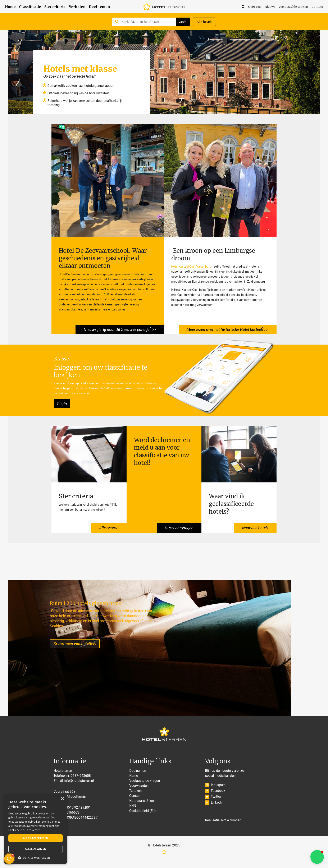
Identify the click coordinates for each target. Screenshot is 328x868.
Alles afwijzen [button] (36, 849)
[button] (317, 857)
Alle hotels (204, 22)
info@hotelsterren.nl (79, 788)
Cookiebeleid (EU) (142, 818)
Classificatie (30, 7)
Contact (317, 7)
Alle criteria (109, 525)
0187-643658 (81, 783)
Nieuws (270, 7)
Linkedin (214, 810)
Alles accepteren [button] (36, 838)
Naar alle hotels (255, 525)
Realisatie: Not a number (223, 828)
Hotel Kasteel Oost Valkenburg (191, 266)
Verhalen (77, 7)
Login (62, 402)
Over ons (255, 7)
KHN (133, 813)
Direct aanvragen (179, 525)
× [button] (62, 799)
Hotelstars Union (142, 808)
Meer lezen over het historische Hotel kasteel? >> (227, 328)
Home (10, 7)
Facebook (215, 798)
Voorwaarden (139, 793)
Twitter (213, 804)
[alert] (36, 829)
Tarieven (135, 798)
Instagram (215, 792)
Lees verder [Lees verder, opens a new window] (33, 830)
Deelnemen (99, 7)
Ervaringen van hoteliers (79, 637)
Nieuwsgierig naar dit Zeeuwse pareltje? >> (119, 328)
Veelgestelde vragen (293, 7)
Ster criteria (55, 7)
